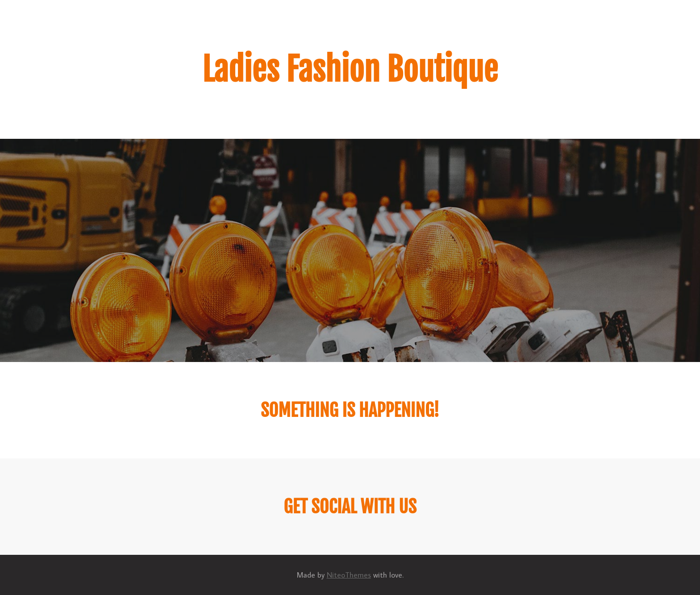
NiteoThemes (349, 575)
